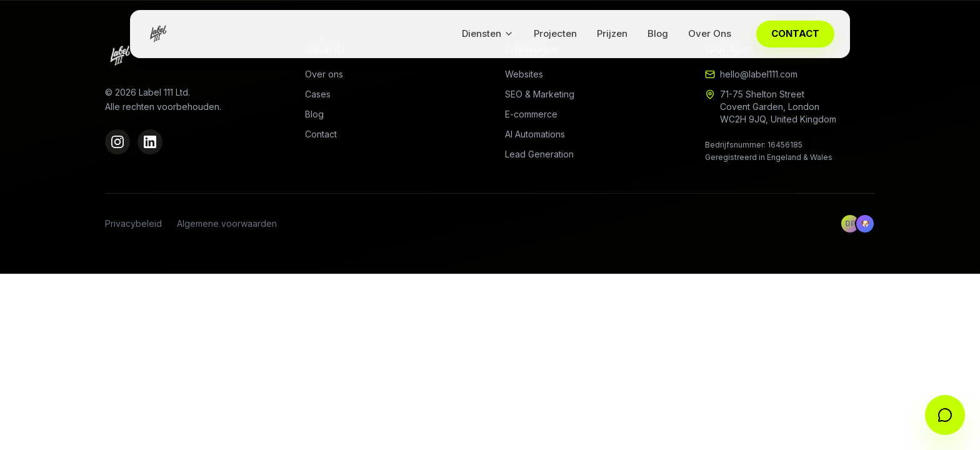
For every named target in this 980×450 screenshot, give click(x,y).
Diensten (488, 33)
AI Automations (535, 134)
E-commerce (531, 114)
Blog (658, 33)
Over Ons (710, 33)
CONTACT (795, 33)
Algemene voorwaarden (227, 223)
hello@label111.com (759, 74)
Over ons (324, 74)
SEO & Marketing (540, 94)
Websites (524, 74)
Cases (318, 94)
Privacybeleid (133, 223)
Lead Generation (539, 154)
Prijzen (612, 33)
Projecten (555, 33)
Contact (321, 134)
